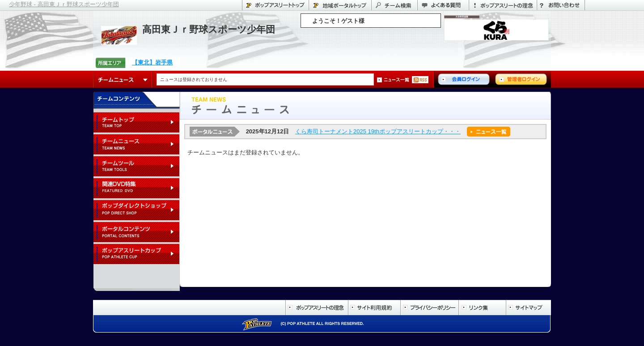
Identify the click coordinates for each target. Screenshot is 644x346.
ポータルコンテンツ (136, 233)
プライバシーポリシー (429, 308)
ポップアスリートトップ (275, 5)
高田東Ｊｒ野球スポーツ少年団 (209, 29)
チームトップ (136, 123)
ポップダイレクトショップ (136, 211)
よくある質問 (443, 5)
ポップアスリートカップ (136, 254)
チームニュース (123, 79)
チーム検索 (394, 5)
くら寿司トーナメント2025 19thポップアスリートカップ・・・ (378, 131)
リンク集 (482, 308)
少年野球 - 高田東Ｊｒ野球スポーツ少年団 (64, 4)
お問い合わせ (561, 5)
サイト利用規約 (374, 308)
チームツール (136, 167)
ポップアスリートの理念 (503, 5)
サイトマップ (528, 308)
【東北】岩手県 (152, 62)
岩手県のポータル (340, 5)
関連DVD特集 (136, 189)
